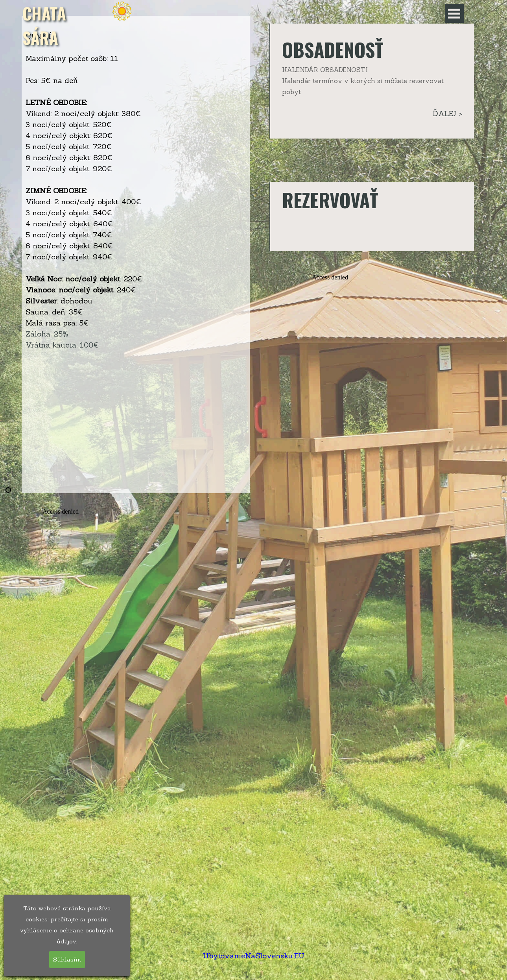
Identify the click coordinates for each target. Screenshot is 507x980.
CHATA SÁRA (46, 25)
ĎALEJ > (447, 113)
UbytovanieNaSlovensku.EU (254, 956)
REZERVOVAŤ (330, 200)
